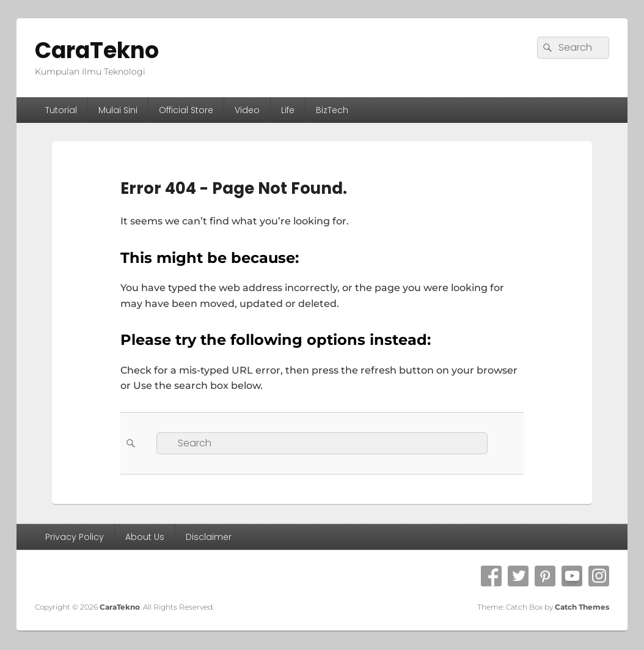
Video (247, 110)
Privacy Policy (75, 537)
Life (288, 110)
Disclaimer (209, 537)
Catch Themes (582, 607)
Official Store (186, 110)
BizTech (332, 110)
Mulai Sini (118, 110)
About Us (145, 537)
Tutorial (61, 110)
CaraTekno (97, 50)
